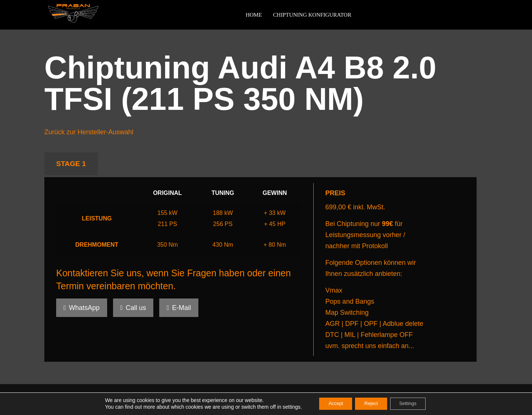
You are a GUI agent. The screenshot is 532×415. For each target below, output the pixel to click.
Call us (133, 308)
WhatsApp (82, 308)
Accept (331, 404)
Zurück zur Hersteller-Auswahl (89, 132)
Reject (371, 404)
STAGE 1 (71, 164)
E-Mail (179, 308)
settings (284, 407)
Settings (413, 404)
